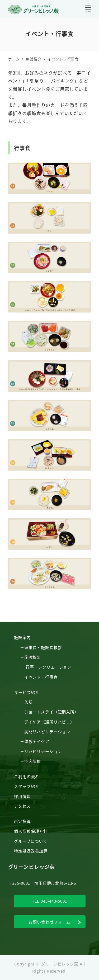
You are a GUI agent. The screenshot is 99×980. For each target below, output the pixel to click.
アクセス (22, 806)
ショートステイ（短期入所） (51, 712)
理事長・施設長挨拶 (43, 647)
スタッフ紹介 (27, 786)
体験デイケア (37, 741)
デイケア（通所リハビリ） (49, 722)
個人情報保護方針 (31, 831)
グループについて (31, 841)
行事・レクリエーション (49, 667)
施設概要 (33, 657)
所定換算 (22, 821)
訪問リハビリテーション (47, 731)
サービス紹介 (27, 692)
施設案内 (22, 637)
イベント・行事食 (41, 677)
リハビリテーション (43, 751)
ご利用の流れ (27, 776)
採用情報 (22, 796)
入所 (29, 702)
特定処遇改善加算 (31, 851)
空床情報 (33, 761)
